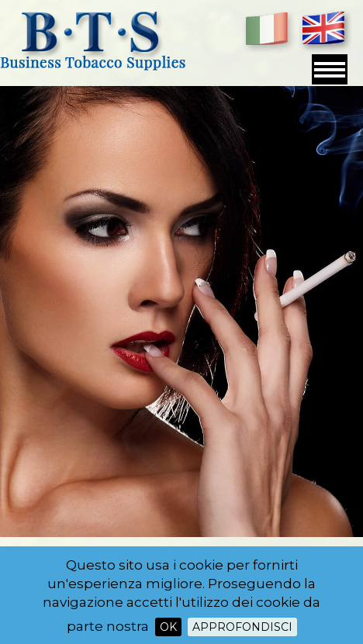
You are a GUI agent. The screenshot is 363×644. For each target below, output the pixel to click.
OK (168, 627)
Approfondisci (242, 627)
